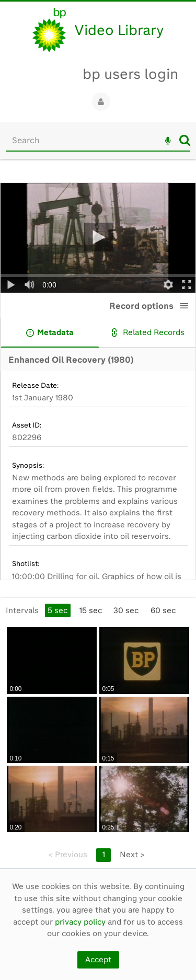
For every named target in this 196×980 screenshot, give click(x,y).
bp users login (130, 74)
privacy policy (80, 922)
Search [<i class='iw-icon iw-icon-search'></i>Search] (185, 140)
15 (91, 610)
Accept (98, 960)
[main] (98, 519)
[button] (185, 306)
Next (132, 855)
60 (163, 610)
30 (126, 610)
